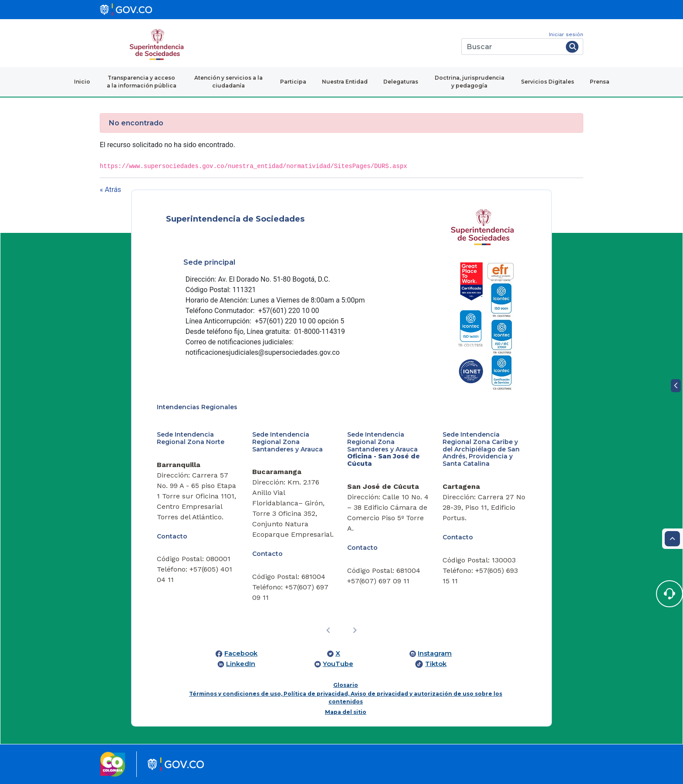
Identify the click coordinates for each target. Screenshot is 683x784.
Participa (293, 82)
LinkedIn (241, 664)
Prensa (600, 82)
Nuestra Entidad (345, 82)
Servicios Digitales (548, 82)
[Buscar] (512, 47)
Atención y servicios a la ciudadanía (228, 82)
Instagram (435, 653)
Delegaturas (401, 82)
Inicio (82, 82)
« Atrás (110, 190)
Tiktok (436, 664)
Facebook (241, 653)
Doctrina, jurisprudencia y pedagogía (470, 82)
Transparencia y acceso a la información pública (142, 82)
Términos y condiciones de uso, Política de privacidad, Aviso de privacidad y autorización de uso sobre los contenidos (346, 698)
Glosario (346, 685)
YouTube (338, 664)
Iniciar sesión (566, 34)
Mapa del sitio (346, 712)
